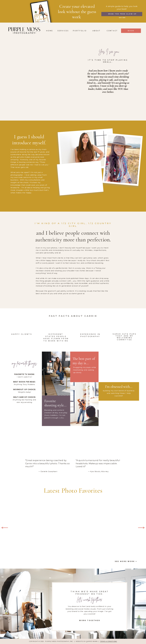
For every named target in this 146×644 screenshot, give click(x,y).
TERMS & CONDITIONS (109, 641)
